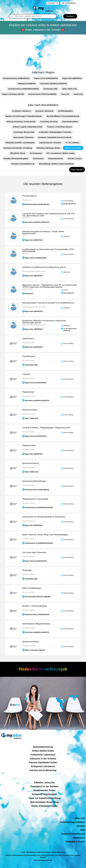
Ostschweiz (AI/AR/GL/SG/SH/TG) (54, 84)
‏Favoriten (53, 3)
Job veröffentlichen (69, 3)
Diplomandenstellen (70, 122)
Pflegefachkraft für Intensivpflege (35, 499)
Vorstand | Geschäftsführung (23, 164)
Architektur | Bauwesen (21, 111)
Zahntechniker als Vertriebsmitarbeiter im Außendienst (44, 517)
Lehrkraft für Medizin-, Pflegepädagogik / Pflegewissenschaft (46, 428)
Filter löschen (77, 170)
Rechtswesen (38, 159)
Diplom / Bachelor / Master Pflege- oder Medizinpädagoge (45, 535)
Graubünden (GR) (50, 89)
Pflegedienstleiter (29, 445)
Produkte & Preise (75, 842)
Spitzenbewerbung (43, 747)
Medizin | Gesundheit (73, 148)
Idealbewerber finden (44, 790)
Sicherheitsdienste (56, 159)
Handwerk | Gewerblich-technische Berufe (55, 137)
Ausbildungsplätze (65, 111)
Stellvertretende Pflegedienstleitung (36, 624)
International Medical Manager (34, 481)
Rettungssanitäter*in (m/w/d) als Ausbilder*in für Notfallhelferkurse (48, 303)
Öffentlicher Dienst (18, 153)
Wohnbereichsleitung (31, 463)
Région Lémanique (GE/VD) (13, 94)
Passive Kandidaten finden (43, 762)
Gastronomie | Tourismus (23, 137)
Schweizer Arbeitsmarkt (44, 794)
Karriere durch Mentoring (43, 770)
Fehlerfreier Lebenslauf (43, 755)
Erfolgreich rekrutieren (43, 766)
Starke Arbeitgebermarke (44, 806)
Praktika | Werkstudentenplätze (16, 159)
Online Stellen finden (43, 751)
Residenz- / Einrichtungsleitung (35, 606)
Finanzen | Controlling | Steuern (60, 127)
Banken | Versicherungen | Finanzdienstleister (24, 116)
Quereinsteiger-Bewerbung (44, 802)
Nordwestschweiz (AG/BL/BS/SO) (16, 78)
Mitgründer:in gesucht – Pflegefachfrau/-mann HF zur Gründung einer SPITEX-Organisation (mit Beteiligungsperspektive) (50, 286)
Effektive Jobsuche (44, 783)
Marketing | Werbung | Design (48, 148)
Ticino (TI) (65, 94)
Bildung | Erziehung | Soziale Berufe (21, 122)
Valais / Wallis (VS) (69, 89)
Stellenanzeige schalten (72, 822)
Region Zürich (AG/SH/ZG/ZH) (46, 78)
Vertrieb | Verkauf (75, 159)
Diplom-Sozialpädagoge (32, 588)
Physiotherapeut (29, 356)
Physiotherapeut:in (30, 196)
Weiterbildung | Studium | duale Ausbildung (56, 164)
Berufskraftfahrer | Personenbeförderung (63, 116)
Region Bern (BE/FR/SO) (72, 78)
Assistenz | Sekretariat (44, 111)
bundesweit (78, 94)
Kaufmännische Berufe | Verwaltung (18, 148)
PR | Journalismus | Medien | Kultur (61, 153)
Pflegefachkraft (28, 392)
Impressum (79, 838)
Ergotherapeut (28, 338)
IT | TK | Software (73, 143)
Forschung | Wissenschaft (24, 132)
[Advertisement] (43, 51)
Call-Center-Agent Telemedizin (34, 552)
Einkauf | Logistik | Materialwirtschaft (27, 127)
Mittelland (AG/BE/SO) (27, 84)
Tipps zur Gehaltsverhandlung (44, 798)
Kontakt (81, 826)
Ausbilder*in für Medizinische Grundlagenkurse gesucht (44, 267)
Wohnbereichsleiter (30, 410)
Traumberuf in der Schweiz (44, 786)
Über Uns (80, 818)
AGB (82, 830)
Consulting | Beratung (49, 122)
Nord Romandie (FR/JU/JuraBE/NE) (42, 94)
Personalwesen (36, 153)
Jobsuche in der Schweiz (43, 759)
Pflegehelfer (27, 570)
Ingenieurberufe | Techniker (50, 143)
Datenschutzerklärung (73, 834)
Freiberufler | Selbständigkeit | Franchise (55, 132)
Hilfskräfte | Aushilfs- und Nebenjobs (20, 143)
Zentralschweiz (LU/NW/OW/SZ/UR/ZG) (23, 89)
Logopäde (26, 374)
